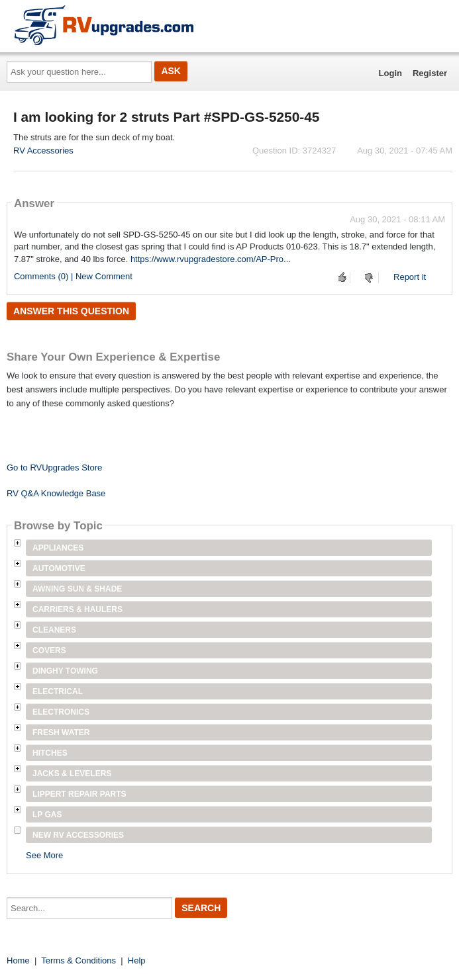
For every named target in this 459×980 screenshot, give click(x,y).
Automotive (59, 568)
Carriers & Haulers (77, 609)
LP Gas (47, 815)
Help (137, 960)
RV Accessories (43, 151)
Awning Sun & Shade (77, 589)
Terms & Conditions (78, 960)
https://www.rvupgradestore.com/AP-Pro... (211, 259)
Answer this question (71, 311)
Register (430, 73)
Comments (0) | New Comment (73, 276)
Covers (49, 650)
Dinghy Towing (65, 671)
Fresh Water (61, 733)
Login (390, 73)
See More (44, 855)
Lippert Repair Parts (79, 794)
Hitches (50, 753)
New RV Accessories (78, 835)
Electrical (58, 691)
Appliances (58, 548)
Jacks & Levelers (72, 774)
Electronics (61, 712)
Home (18, 960)
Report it (410, 277)
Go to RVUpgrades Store (54, 468)
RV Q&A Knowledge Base (56, 493)
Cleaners (54, 630)
